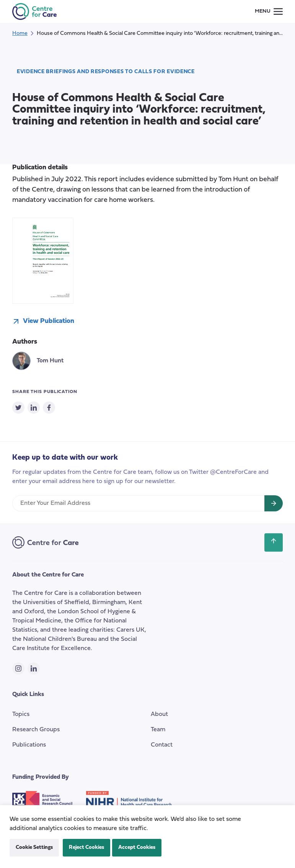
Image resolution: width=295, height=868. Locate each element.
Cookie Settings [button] (34, 848)
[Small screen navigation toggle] (269, 11)
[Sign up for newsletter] (274, 503)
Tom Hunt (50, 361)
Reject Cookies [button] (86, 848)
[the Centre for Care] (34, 11)
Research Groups (36, 730)
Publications (29, 745)
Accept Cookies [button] (137, 848)
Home (20, 34)
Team (158, 730)
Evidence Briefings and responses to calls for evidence (106, 72)
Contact (162, 745)
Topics (21, 714)
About (159, 714)
